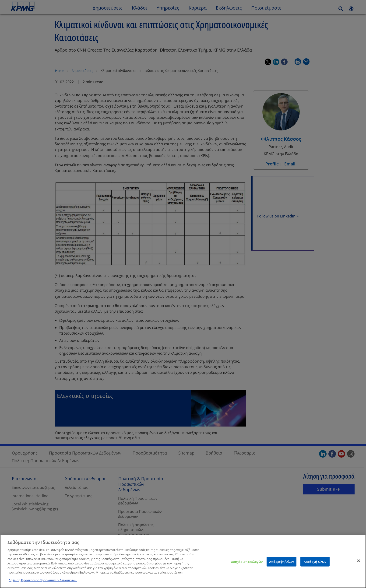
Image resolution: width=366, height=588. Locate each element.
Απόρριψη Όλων (282, 568)
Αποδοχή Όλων (315, 568)
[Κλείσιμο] (359, 567)
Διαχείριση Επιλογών (247, 568)
